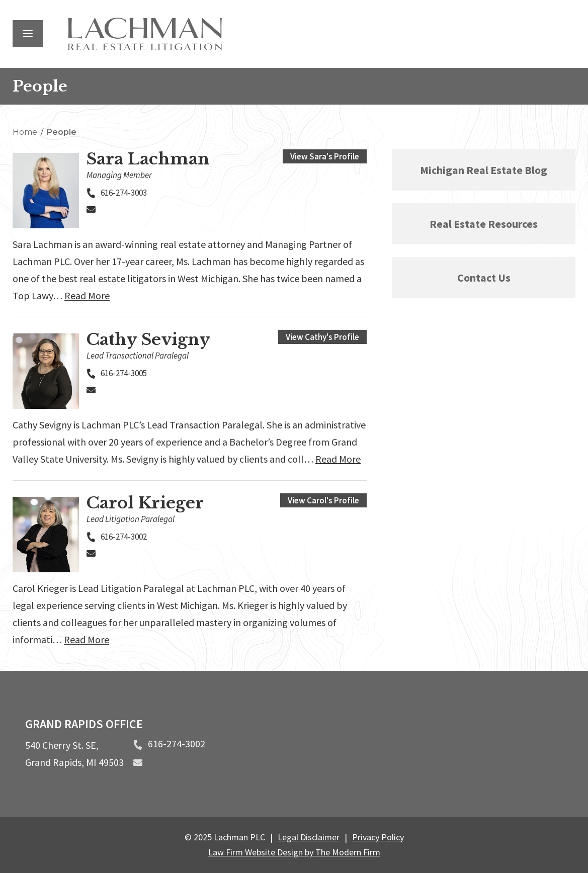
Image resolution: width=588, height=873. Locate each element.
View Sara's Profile (325, 156)
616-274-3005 (124, 373)
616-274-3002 (124, 537)
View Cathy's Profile (322, 337)
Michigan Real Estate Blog (484, 170)
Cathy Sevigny (148, 339)
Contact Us (484, 278)
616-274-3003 (124, 193)
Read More (87, 295)
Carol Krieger (145, 503)
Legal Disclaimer (309, 837)
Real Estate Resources (484, 224)
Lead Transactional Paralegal (138, 356)
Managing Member (119, 175)
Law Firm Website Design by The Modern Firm (294, 852)
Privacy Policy (378, 837)
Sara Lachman (148, 159)
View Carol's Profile (323, 500)
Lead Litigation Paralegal (131, 519)
